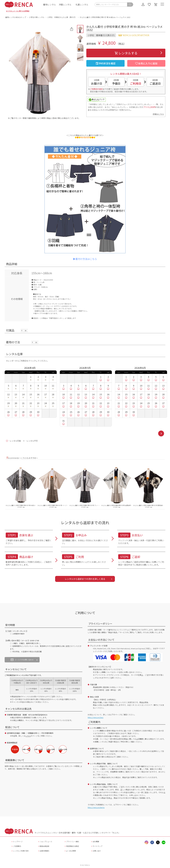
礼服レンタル (82, 5)
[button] (80, 29)
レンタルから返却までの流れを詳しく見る (85, 579)
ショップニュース (45, 841)
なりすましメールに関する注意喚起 (18, 11)
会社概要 (95, 841)
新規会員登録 (43, 846)
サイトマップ (96, 846)
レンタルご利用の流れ (20, 851)
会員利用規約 (43, 851)
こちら (28, 736)
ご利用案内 (16, 846)
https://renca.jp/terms (96, 807)
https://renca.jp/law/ (96, 717)
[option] (21, 486)
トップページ (17, 841)
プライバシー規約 (72, 841)
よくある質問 (70, 851)
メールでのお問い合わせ (22, 660)
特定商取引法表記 (72, 846)
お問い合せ (96, 851)
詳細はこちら (158, 114)
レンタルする (126, 53)
